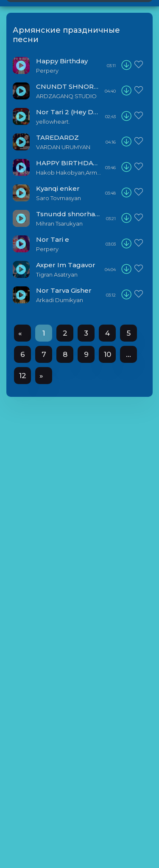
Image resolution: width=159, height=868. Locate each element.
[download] (126, 65)
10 (107, 354)
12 (23, 376)
